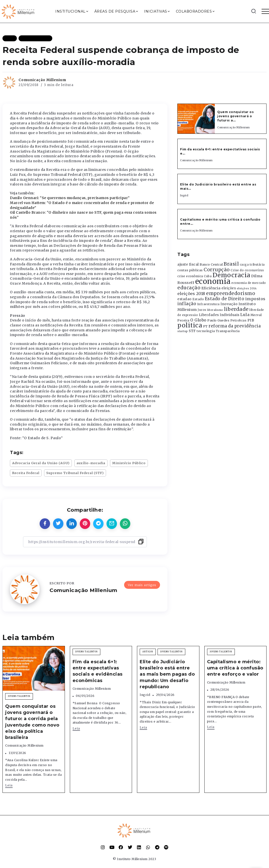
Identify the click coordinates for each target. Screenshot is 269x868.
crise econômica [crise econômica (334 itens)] (190, 276)
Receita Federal (26, 473)
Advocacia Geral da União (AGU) (41, 463)
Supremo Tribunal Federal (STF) (75, 473)
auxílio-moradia (91, 463)
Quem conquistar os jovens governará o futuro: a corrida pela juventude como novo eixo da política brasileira (32, 722)
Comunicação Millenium (42, 80)
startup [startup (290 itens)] (183, 331)
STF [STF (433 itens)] (192, 331)
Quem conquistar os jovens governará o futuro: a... (235, 116)
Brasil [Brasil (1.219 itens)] (231, 264)
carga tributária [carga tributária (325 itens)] (252, 265)
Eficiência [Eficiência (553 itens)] (211, 288)
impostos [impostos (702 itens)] (255, 299)
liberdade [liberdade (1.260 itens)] (236, 309)
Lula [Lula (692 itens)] (245, 315)
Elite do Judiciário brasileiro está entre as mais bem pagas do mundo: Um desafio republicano (167, 674)
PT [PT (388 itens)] (205, 326)
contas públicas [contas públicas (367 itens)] (190, 270)
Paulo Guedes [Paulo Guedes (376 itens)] (218, 320)
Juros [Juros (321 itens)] (202, 310)
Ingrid (184, 195)
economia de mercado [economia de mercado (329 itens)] (249, 283)
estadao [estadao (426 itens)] (185, 299)
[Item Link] (196, 119)
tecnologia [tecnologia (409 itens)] (206, 331)
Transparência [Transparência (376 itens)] (228, 331)
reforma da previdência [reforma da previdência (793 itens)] (235, 326)
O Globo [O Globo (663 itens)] (198, 320)
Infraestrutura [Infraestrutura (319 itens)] (208, 304)
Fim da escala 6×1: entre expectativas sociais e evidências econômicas (98, 671)
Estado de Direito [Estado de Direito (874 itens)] (225, 299)
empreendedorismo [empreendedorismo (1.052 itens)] (231, 293)
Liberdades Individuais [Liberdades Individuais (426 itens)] (219, 315)
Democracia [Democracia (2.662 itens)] (231, 275)
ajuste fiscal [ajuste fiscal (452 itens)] (188, 264)
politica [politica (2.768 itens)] (190, 325)
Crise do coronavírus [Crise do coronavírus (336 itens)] (247, 270)
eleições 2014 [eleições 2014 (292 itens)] (247, 288)
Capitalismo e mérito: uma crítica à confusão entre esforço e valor (235, 668)
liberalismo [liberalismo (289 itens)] (215, 310)
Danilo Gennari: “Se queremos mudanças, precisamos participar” (70, 198)
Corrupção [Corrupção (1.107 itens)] (217, 270)
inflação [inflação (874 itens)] (187, 304)
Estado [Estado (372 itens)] (198, 299)
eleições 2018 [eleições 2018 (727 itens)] (191, 294)
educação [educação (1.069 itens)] (189, 288)
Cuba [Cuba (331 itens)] (208, 276)
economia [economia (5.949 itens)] (213, 281)
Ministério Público (129, 463)
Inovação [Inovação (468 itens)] (229, 304)
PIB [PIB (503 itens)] (251, 320)
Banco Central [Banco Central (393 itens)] (211, 264)
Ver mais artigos (142, 585)
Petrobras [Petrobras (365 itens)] (239, 320)
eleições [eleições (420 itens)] (229, 288)
